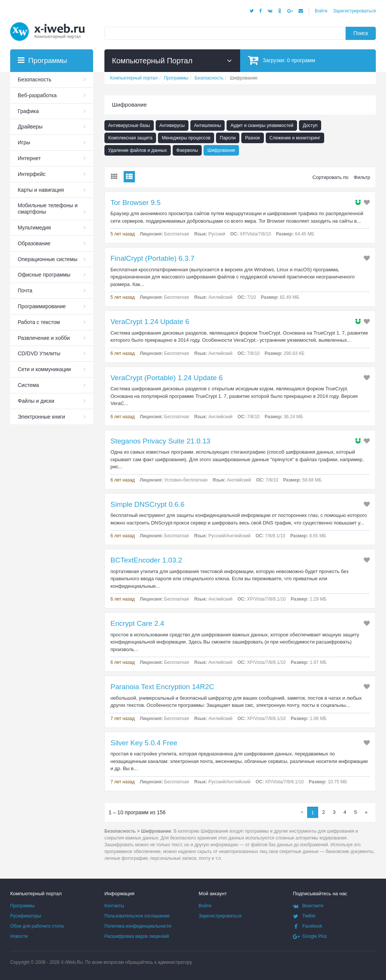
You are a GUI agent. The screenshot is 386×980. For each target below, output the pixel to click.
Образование (34, 243)
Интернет (29, 158)
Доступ (310, 125)
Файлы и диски (36, 401)
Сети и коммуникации (44, 369)
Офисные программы (44, 275)
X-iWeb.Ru (72, 962)
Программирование (42, 306)
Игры (24, 142)
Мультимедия (34, 228)
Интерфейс (32, 174)
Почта (25, 290)
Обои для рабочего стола (37, 926)
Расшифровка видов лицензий (137, 936)
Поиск (361, 33)
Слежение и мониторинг (295, 138)
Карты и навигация (41, 190)
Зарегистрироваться (355, 11)
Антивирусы (172, 125)
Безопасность (34, 80)
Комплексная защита (130, 138)
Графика (28, 111)
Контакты (114, 906)
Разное (253, 138)
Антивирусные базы (129, 125)
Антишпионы (208, 125)
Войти (321, 11)
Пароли (228, 138)
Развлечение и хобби (44, 338)
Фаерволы (187, 150)
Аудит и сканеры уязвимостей (262, 125)
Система (28, 385)
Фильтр (362, 177)
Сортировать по (331, 177)
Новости (19, 936)
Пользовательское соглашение (137, 916)
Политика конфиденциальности (138, 926)
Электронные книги (41, 417)
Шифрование (221, 150)
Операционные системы (47, 259)
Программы (22, 906)
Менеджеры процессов (186, 138)
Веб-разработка (37, 95)
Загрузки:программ (281, 60)
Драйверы (30, 127)
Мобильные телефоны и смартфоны (48, 209)
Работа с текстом (39, 322)
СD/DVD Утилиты (39, 353)
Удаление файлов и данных (138, 150)
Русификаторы (26, 916)
